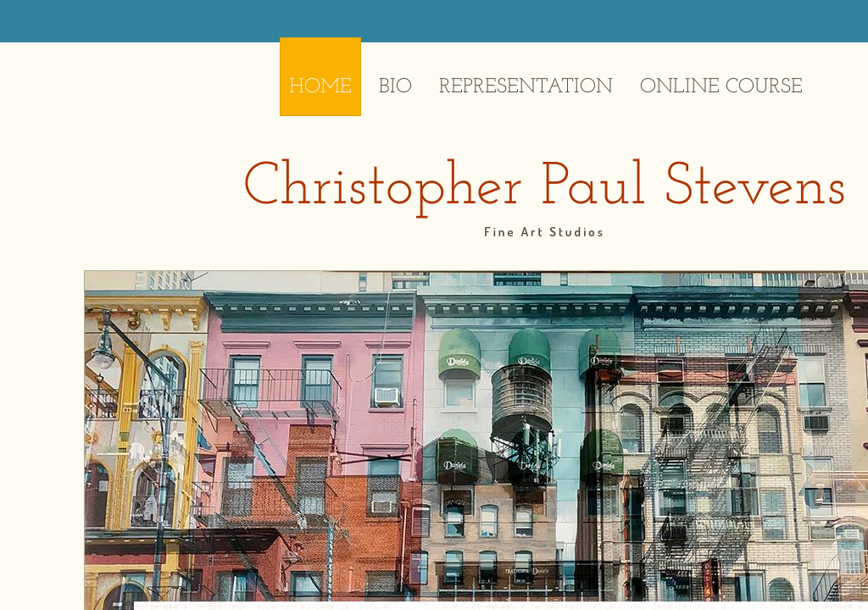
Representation (526, 87)
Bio (395, 87)
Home (320, 87)
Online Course (721, 87)
